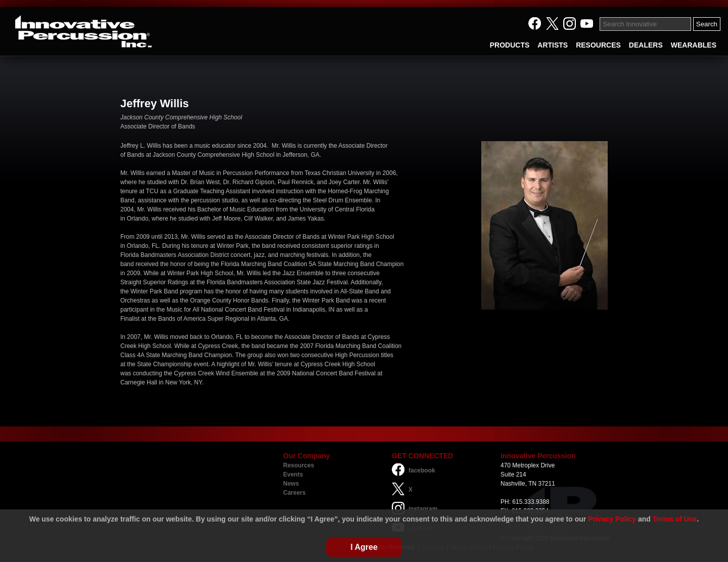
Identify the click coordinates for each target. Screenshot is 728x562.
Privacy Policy (612, 519)
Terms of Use (675, 519)
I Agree (364, 547)
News (291, 484)
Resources (299, 465)
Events (293, 474)
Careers (294, 493)
